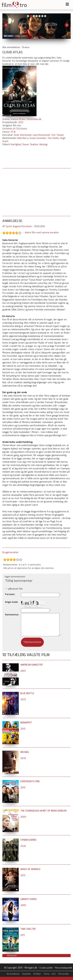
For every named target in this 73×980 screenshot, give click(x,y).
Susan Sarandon (38, 138)
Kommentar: (12, 615)
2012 (21, 122)
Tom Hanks (53, 138)
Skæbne (34, 144)
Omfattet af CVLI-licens (15, 129)
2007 (23, 671)
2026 (23, 758)
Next (67, 25)
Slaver (26, 144)
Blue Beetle (27, 693)
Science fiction (18, 119)
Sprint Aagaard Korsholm (19, 226)
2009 (23, 817)
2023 (23, 699)
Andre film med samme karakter (42, 233)
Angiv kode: (12, 602)
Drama (6, 119)
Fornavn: (10, 594)
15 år (13, 132)
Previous (6, 25)
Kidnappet (26, 723)
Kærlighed (16, 144)
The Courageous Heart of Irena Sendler (43, 811)
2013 (23, 875)
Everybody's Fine (30, 781)
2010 (23, 729)
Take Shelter (28, 929)
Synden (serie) (28, 840)
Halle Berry (23, 138)
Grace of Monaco (30, 869)
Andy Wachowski (23, 135)
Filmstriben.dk (34, 119)
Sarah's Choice (29, 899)
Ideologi (43, 144)
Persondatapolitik (64, 968)
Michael (25, 752)
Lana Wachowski (41, 135)
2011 (23, 935)
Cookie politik (46, 968)
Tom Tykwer (57, 135)
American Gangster (31, 665)
